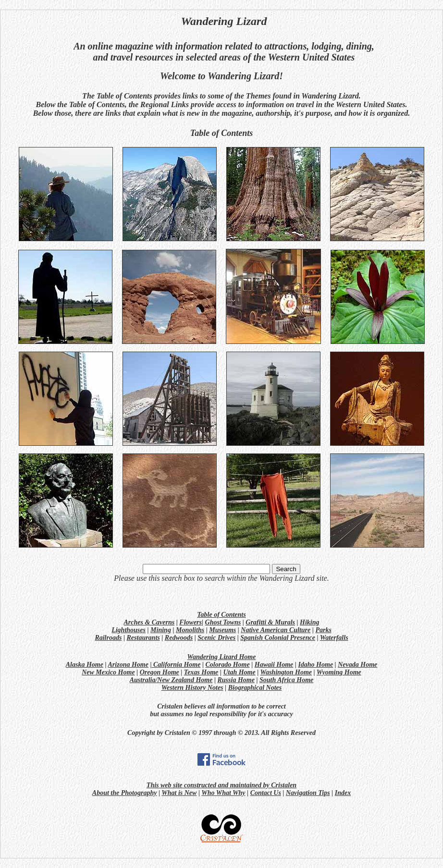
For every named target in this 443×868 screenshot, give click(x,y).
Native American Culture (276, 630)
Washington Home (286, 672)
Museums (222, 630)
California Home (177, 665)
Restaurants (143, 638)
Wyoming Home (339, 672)
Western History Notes (192, 688)
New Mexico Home (108, 672)
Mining (161, 630)
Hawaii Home (274, 665)
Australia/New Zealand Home (171, 680)
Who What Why (223, 793)
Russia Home (236, 680)
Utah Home (239, 672)
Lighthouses (129, 630)
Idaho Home (315, 665)
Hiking (309, 622)
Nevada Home (357, 665)
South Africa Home (286, 680)
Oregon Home (160, 672)
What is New (179, 793)
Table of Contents (221, 615)
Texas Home (201, 672)
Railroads (108, 638)
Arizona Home (128, 665)
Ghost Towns (223, 622)
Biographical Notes (255, 688)
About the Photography (125, 793)
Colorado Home (228, 665)
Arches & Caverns (149, 622)
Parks (323, 630)
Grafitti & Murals (270, 622)
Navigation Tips (308, 793)
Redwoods (179, 638)
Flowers (191, 622)
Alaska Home (85, 665)
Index (343, 793)
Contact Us (266, 793)
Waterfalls (334, 638)
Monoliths (190, 630)
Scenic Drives (216, 638)
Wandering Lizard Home (222, 657)
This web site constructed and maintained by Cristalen (221, 785)
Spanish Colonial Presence (278, 638)
